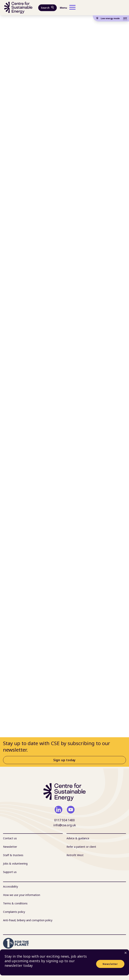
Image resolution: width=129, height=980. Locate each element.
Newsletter (110, 964)
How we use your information (22, 895)
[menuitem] (33, 838)
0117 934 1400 (64, 820)
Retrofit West (75, 855)
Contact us (10, 838)
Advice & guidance (78, 838)
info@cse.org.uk (65, 825)
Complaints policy (14, 912)
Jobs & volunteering (15, 864)
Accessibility (11, 886)
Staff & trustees (13, 855)
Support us (10, 872)
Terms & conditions (15, 903)
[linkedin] (58, 810)
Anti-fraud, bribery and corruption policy (28, 920)
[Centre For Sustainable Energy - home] (18, 8)
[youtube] (71, 810)
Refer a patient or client (81, 847)
